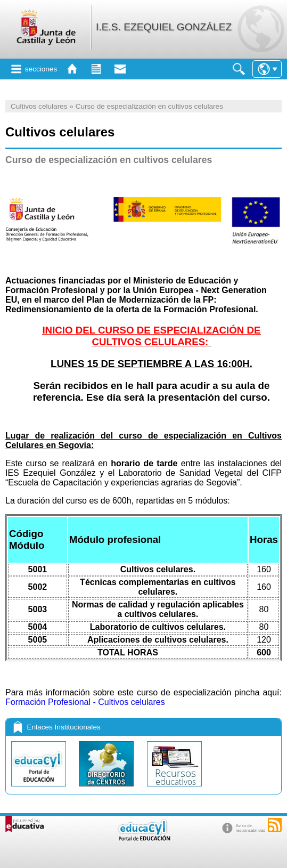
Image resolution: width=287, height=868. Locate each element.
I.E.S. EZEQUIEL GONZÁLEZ (164, 27)
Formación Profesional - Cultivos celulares (85, 702)
